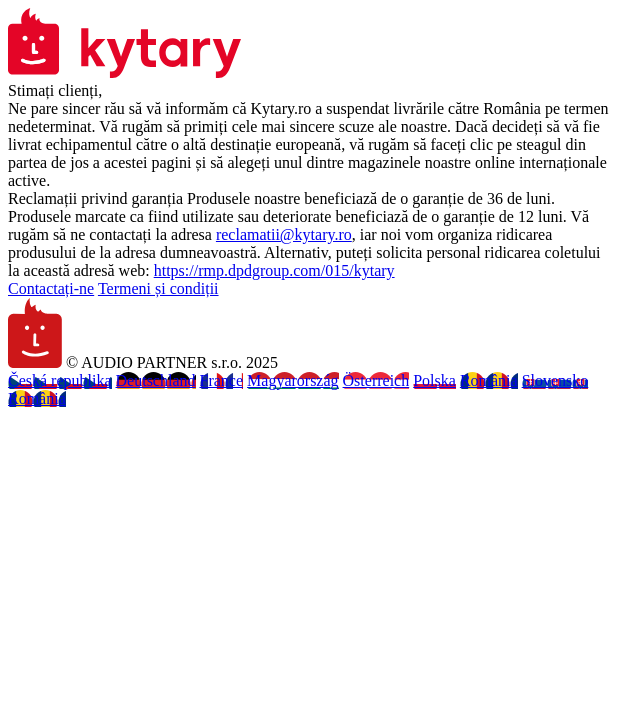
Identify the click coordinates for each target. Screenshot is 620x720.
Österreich (376, 380)
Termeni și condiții (158, 288)
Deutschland (156, 380)
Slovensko (555, 380)
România (489, 380)
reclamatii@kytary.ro (284, 234)
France (222, 380)
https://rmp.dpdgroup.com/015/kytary (274, 270)
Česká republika (60, 380)
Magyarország (293, 380)
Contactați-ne (51, 288)
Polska (434, 380)
